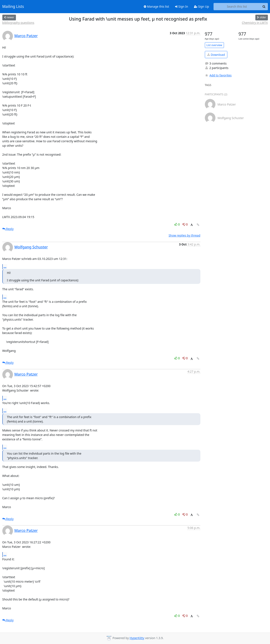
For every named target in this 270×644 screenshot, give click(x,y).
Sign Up (202, 6)
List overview (214, 45)
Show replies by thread (184, 235)
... (5, 266)
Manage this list (156, 6)
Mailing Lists (13, 7)
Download (216, 55)
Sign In (182, 6)
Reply (8, 229)
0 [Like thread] (178, 224)
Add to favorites (218, 75)
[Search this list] (237, 7)
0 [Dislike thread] (185, 224)
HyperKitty (137, 638)
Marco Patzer (26, 36)
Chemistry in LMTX (255, 23)
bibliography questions (18, 23)
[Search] (264, 7)
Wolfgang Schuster (31, 247)
